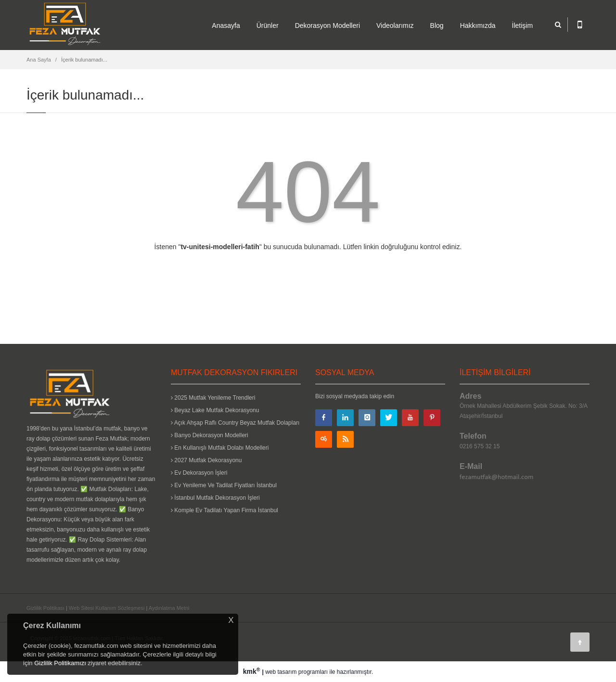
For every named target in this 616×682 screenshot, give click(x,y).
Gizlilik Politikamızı (60, 663)
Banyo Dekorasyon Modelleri (210, 435)
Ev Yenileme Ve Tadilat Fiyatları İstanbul (224, 485)
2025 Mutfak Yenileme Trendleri (213, 398)
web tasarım (281, 672)
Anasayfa (226, 25)
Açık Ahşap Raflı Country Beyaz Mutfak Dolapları (235, 423)
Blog (437, 25)
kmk (253, 671)
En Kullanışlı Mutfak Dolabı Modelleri (220, 448)
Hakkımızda (478, 25)
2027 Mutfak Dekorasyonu (206, 460)
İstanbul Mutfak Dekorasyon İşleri (215, 498)
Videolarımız (395, 25)
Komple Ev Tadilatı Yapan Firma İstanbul (225, 510)
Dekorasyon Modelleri (327, 25)
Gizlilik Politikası (45, 608)
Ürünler (268, 25)
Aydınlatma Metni (169, 608)
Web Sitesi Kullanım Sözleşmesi (107, 608)
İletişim (523, 25)
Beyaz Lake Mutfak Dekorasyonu (215, 410)
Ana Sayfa (39, 60)
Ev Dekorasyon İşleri (199, 473)
